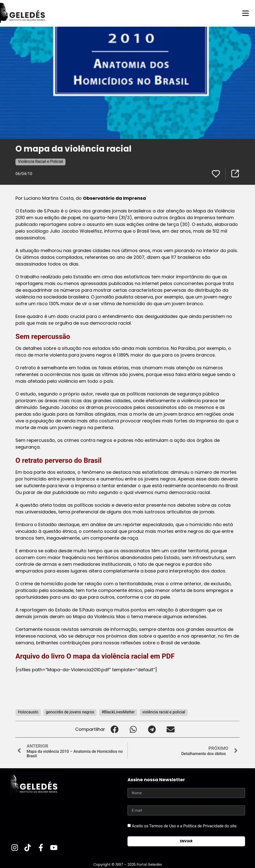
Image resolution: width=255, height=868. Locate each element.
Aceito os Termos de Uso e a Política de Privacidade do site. (185, 826)
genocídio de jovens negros (70, 712)
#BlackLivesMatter (118, 712)
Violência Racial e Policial (40, 161)
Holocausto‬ (28, 712)
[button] (114, 729)
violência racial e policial (164, 712)
